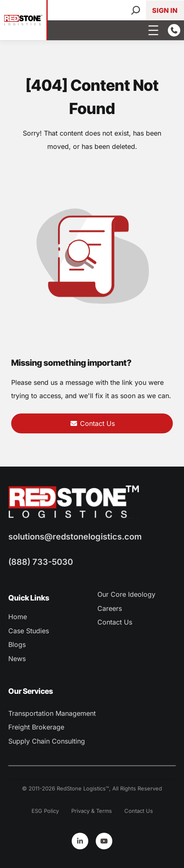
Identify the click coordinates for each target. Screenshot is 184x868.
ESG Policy (45, 811)
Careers (110, 608)
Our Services (31, 691)
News (17, 659)
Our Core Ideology (126, 594)
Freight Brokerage (36, 727)
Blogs (17, 644)
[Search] (136, 10)
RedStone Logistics (81, 788)
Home (18, 617)
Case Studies (29, 631)
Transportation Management (52, 713)
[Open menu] (153, 30)
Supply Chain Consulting (47, 741)
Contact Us (92, 423)
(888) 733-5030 (41, 562)
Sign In (165, 10)
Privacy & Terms (92, 811)
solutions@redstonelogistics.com (75, 537)
